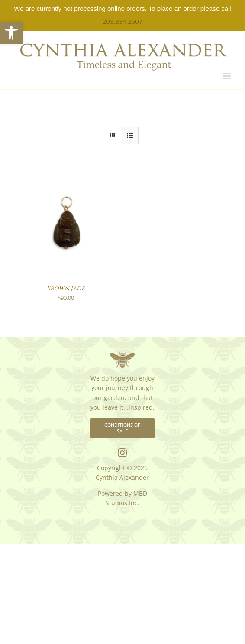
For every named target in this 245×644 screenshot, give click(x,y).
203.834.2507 (122, 21)
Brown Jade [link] (66, 288)
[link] (11, 33)
